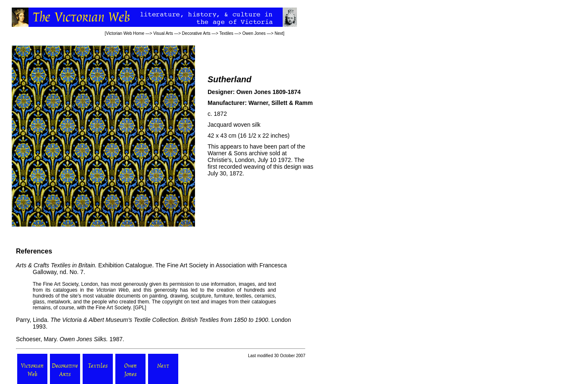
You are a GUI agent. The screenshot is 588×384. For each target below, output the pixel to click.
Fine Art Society (60, 284)
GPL (140, 308)
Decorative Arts (196, 33)
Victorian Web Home (125, 33)
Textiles (226, 33)
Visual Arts (163, 33)
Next (279, 33)
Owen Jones (254, 33)
